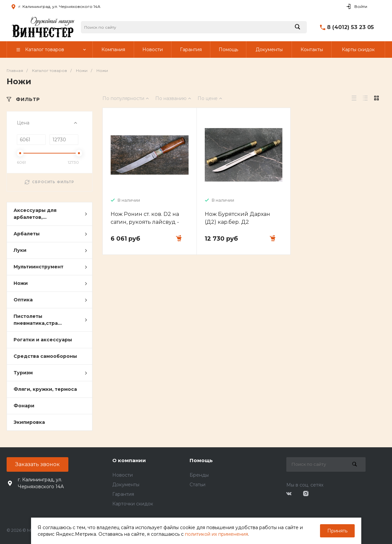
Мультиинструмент (50, 267)
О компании (129, 460)
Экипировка (29, 422)
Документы (126, 485)
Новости (123, 475)
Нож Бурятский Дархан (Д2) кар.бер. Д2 (237, 218)
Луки (50, 251)
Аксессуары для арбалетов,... (50, 214)
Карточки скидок (133, 504)
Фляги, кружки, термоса (45, 389)
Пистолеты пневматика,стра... (50, 320)
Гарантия (123, 494)
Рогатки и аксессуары (43, 340)
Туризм (50, 373)
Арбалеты (50, 234)
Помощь (201, 460)
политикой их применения (216, 534)
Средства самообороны (45, 356)
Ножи (50, 284)
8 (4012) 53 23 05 (350, 27)
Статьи (197, 485)
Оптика (50, 300)
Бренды (199, 475)
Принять (337, 531)
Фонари (24, 406)
